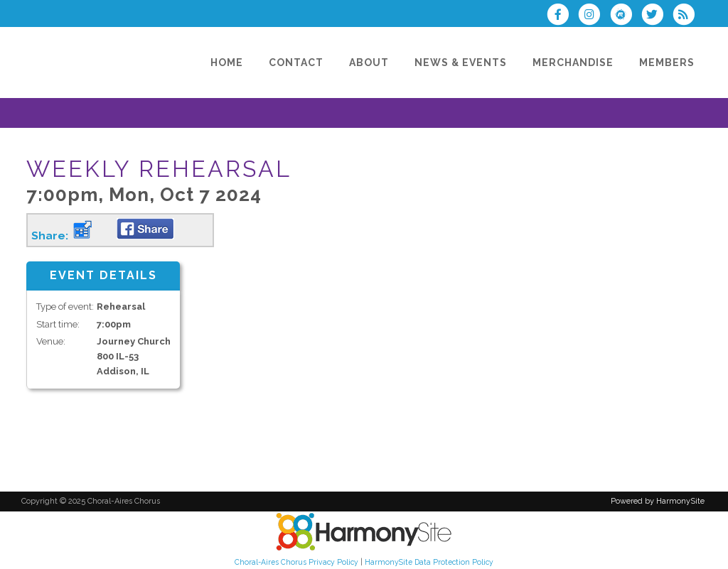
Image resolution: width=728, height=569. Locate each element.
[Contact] (296, 63)
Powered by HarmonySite (658, 501)
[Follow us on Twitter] (657, 16)
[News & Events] (461, 63)
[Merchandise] (573, 63)
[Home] (227, 63)
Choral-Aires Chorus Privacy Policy (296, 562)
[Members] (667, 63)
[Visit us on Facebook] (562, 16)
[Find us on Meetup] (625, 16)
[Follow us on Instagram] (594, 16)
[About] (369, 63)
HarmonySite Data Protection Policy (429, 562)
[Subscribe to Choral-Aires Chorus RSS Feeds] (687, 16)
